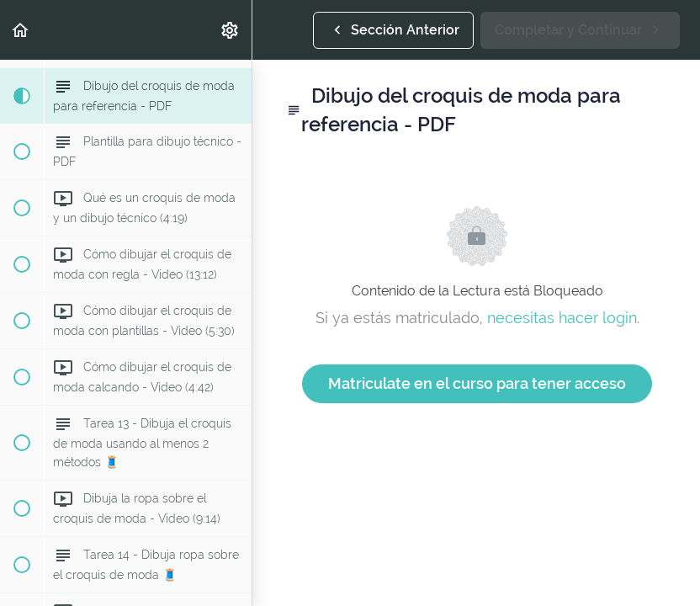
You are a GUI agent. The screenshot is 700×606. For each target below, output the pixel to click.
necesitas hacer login (562, 318)
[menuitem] (231, 30)
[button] (21, 30)
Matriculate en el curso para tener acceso (477, 383)
